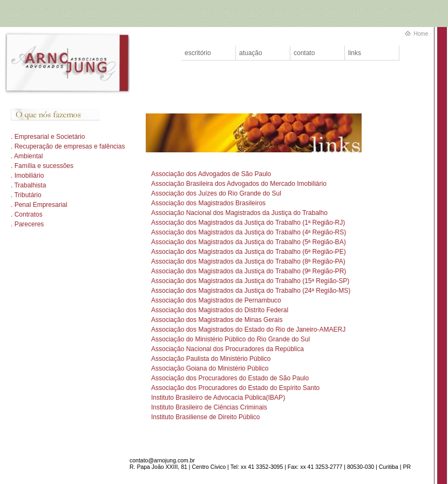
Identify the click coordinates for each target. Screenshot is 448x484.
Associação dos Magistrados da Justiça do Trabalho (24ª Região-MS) (251, 291)
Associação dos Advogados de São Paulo (211, 174)
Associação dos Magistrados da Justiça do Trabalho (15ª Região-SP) (250, 281)
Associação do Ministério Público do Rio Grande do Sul (230, 339)
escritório (198, 53)
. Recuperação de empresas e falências (68, 146)
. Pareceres (27, 224)
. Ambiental (27, 156)
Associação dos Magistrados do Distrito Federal (220, 310)
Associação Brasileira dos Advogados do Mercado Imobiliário (239, 184)
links (355, 53)
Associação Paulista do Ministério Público (211, 359)
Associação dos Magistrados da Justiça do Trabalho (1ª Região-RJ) (248, 223)
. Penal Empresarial (39, 205)
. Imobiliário (27, 176)
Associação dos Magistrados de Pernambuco (216, 300)
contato (304, 53)
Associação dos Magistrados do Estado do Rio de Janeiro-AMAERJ (248, 330)
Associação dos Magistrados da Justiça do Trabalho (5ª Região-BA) (249, 242)
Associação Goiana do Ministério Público (210, 368)
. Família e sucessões (42, 166)
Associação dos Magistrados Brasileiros (208, 203)
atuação (251, 53)
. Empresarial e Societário (48, 137)
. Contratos (27, 214)
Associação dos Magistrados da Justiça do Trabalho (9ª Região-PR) (249, 271)
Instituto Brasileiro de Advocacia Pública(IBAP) (218, 398)
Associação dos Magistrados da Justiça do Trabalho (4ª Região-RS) (249, 232)
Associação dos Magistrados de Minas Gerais (217, 320)
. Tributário (26, 195)
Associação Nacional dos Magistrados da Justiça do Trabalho (239, 213)
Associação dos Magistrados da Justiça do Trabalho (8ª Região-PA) (248, 261)
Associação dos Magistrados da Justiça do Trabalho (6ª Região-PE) (249, 252)
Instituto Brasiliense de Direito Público (205, 417)
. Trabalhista (28, 185)
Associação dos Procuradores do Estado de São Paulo (230, 378)
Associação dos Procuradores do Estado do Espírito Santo (235, 388)
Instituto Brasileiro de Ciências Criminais (209, 407)
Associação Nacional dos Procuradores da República (228, 349)
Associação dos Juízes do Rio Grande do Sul (216, 193)
